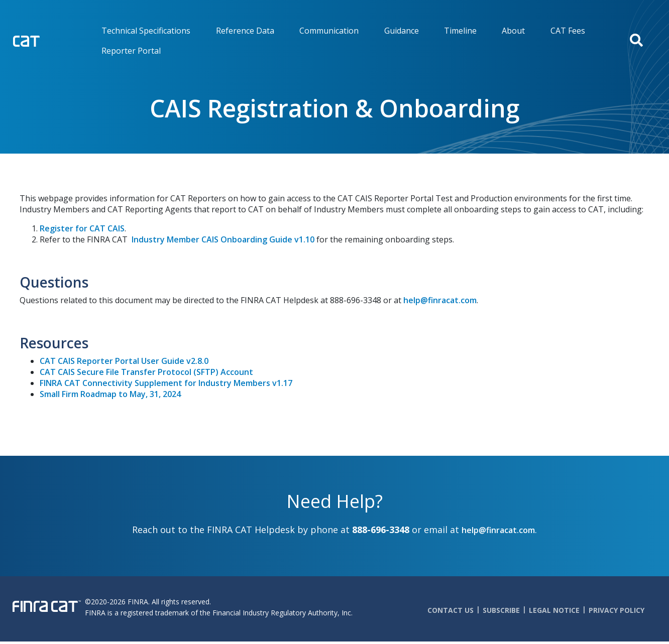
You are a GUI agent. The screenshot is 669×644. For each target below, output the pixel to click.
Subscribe (501, 610)
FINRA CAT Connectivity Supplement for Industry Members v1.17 (166, 383)
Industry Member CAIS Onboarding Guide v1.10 (223, 239)
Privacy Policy (617, 610)
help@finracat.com (440, 300)
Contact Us (451, 610)
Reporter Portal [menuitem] (131, 51)
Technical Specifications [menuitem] (146, 31)
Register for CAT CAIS (82, 228)
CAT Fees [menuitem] (568, 31)
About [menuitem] (513, 31)
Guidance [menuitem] (402, 31)
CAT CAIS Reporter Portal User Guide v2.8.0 (124, 361)
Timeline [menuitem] (460, 31)
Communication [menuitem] (329, 31)
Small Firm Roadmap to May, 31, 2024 (110, 394)
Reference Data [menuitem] (245, 31)
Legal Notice (554, 610)
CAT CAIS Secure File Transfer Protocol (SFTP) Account (146, 372)
